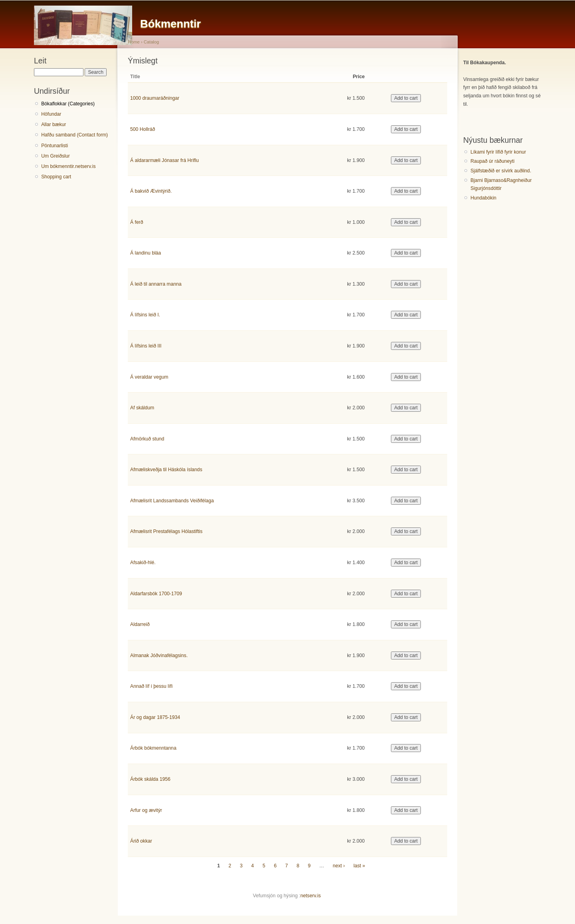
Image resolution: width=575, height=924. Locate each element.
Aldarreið (140, 624)
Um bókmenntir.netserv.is (68, 166)
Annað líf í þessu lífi (151, 686)
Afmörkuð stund (147, 439)
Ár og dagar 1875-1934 (155, 717)
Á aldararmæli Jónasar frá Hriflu (165, 160)
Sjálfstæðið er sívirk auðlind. (501, 171)
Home (134, 42)
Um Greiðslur (56, 156)
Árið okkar (141, 841)
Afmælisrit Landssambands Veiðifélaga (172, 501)
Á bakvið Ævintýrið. (151, 191)
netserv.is (310, 896)
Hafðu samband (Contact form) (74, 135)
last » (359, 866)
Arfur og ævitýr (146, 810)
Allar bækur (54, 124)
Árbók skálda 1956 (150, 779)
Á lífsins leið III (146, 346)
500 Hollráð (143, 129)
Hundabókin (483, 198)
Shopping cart (56, 177)
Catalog (152, 42)
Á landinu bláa (146, 253)
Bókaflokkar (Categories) (68, 104)
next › (339, 866)
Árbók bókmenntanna (153, 748)
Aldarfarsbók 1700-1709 (156, 594)
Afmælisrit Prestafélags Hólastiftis (166, 531)
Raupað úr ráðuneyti (492, 161)
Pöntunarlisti (55, 146)
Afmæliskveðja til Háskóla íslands (166, 470)
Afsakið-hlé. (143, 563)
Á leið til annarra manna (156, 284)
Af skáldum (142, 408)
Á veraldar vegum (149, 377)
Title (135, 77)
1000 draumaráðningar (155, 98)
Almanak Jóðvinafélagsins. (159, 655)
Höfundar (51, 114)
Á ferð (137, 222)
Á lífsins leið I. (145, 315)
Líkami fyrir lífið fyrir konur (498, 152)
